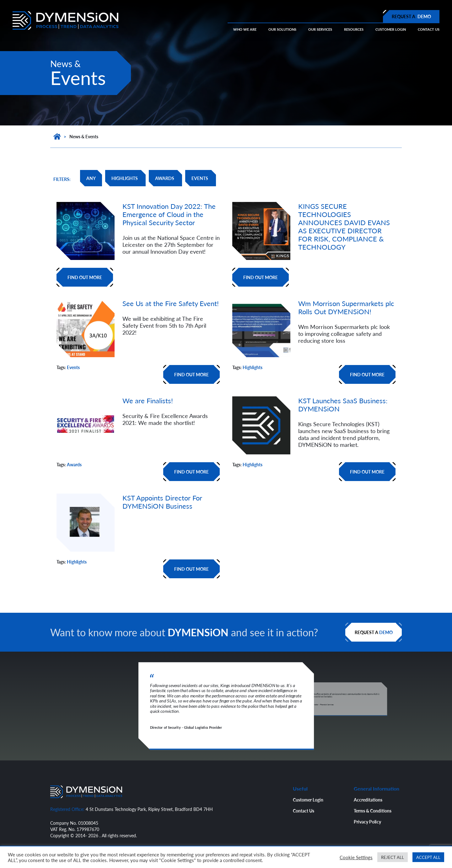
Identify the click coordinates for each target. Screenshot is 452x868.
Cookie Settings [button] (356, 857)
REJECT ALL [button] (393, 857)
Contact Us (304, 811)
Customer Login (308, 800)
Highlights (253, 367)
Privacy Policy (367, 822)
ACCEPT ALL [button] (428, 857)
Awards (74, 464)
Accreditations (368, 800)
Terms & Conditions (373, 811)
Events (73, 367)
